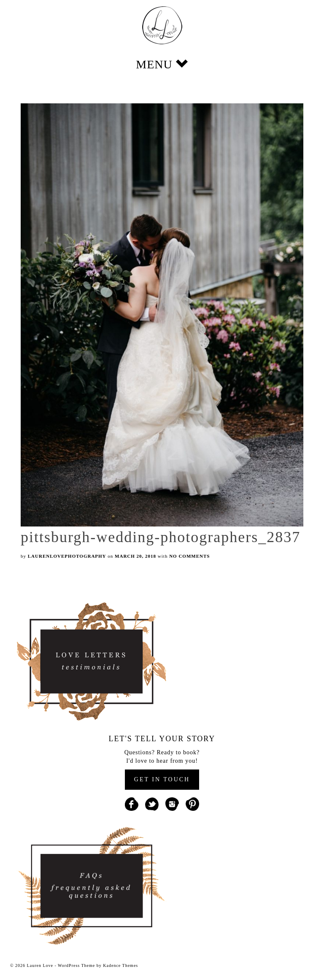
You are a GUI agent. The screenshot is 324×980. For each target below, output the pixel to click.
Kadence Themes (120, 965)
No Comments (189, 556)
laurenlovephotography (67, 556)
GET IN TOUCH (162, 779)
